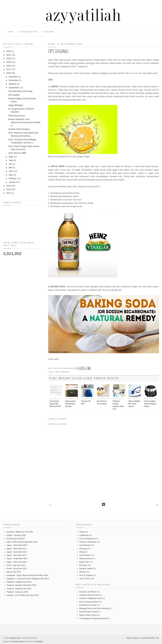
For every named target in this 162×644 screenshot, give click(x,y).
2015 (9, 186)
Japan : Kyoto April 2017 (17, 552)
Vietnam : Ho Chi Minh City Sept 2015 (23, 595)
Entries (136, 638)
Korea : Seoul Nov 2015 (17, 569)
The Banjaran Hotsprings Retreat (93, 618)
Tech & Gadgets (86, 575)
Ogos (11, 157)
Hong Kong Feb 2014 (16, 539)
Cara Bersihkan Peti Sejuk (20, 91)
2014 (9, 189)
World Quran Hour (17, 116)
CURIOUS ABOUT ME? (28, 32)
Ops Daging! (14, 95)
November (14, 80)
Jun (11, 164)
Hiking (82, 552)
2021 (9, 55)
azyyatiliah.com (69, 368)
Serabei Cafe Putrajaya (19, 129)
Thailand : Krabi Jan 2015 (17, 592)
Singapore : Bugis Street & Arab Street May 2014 (27, 575)
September (14, 88)
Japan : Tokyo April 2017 (17, 562)
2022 (9, 51)
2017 (9, 69)
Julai (11, 160)
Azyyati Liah (15, 638)
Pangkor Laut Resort (88, 592)
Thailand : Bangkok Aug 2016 (19, 582)
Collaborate (84, 535)
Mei (11, 168)
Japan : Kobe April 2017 (17, 549)
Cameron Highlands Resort (91, 598)
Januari (12, 182)
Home (10, 32)
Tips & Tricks (62, 372)
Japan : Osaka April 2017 (17, 558)
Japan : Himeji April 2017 (17, 545)
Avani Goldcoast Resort (89, 602)
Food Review (85, 545)
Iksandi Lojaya (18, 641)
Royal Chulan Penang (89, 612)
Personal (83, 565)
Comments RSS (148, 638)
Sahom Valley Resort (88, 615)
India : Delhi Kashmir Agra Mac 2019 (22, 542)
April (11, 171)
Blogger (40, 641)
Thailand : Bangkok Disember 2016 (21, 585)
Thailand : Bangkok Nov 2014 (19, 589)
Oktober (13, 84)
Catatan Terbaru (50, 505)
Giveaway (84, 549)
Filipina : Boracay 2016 (16, 535)
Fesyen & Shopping (88, 542)
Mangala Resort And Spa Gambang (94, 608)
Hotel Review (85, 555)
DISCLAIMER (49, 32)
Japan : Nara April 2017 (17, 555)
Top (157, 638)
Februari (13, 179)
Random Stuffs (86, 569)
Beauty (82, 532)
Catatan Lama (157, 505)
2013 (9, 193)
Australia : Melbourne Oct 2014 (20, 532)
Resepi (82, 572)
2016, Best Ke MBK (17, 153)
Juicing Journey (86, 558)
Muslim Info (84, 562)
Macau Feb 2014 (14, 572)
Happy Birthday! (16, 105)
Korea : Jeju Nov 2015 (16, 565)
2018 (9, 66)
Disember (13, 77)
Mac (11, 175)
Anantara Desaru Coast (89, 595)
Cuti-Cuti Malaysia (87, 539)
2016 (9, 73)
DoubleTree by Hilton (88, 605)
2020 (9, 59)
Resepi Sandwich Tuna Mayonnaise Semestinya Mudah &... (24, 122)
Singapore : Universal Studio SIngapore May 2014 (28, 579)
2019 (9, 62)
